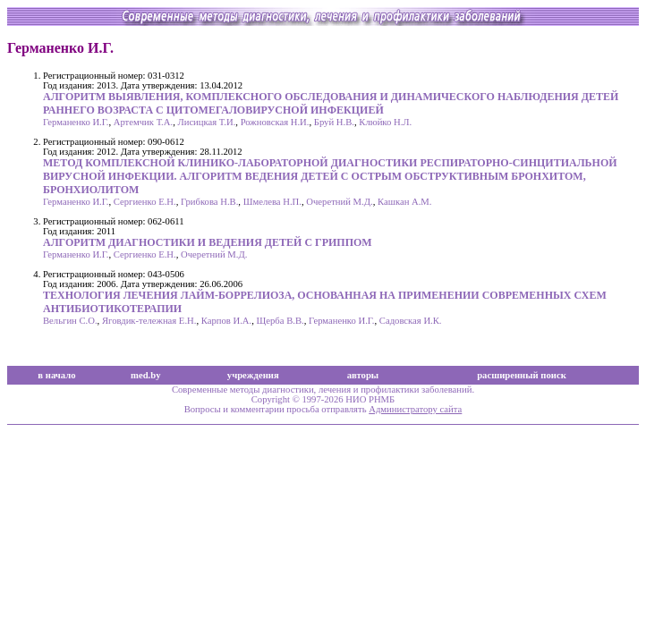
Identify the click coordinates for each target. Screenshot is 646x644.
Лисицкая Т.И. (206, 122)
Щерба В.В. (280, 321)
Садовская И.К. (411, 321)
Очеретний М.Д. (339, 202)
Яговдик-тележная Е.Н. (149, 321)
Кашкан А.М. (405, 202)
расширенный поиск (522, 375)
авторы (363, 375)
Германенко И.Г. (76, 122)
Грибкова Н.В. (209, 202)
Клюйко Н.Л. (385, 122)
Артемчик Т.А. (143, 122)
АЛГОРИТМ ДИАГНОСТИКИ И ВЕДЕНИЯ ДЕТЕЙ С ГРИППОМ (208, 242)
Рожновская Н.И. (275, 122)
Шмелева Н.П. (272, 202)
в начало (56, 375)
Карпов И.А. (226, 321)
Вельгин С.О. (70, 321)
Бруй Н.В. (334, 122)
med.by (145, 375)
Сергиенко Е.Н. (145, 202)
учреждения (253, 375)
